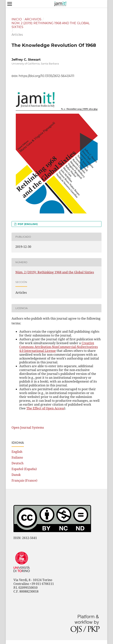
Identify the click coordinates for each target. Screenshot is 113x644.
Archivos (33, 19)
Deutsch (18, 463)
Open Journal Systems (28, 427)
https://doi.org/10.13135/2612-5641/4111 (46, 76)
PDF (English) (27, 224)
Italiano (17, 457)
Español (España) (24, 469)
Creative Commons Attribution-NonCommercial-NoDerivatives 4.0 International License (59, 347)
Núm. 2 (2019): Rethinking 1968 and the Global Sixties (51, 25)
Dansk (16, 475)
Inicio (17, 19)
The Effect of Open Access (45, 408)
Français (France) (24, 480)
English (17, 452)
